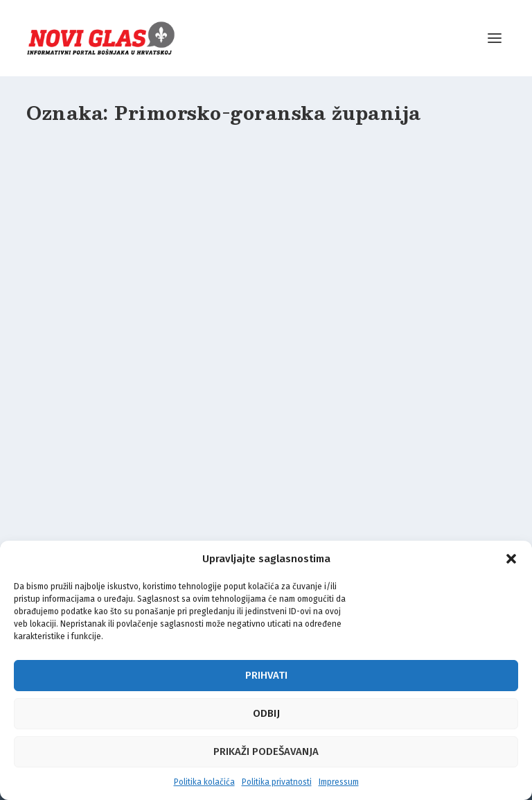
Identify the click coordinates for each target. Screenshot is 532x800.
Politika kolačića (204, 782)
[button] (511, 559)
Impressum (339, 782)
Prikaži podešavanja (266, 751)
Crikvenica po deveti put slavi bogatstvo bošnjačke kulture (259, 326)
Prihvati (266, 675)
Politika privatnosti (277, 782)
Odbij (266, 713)
